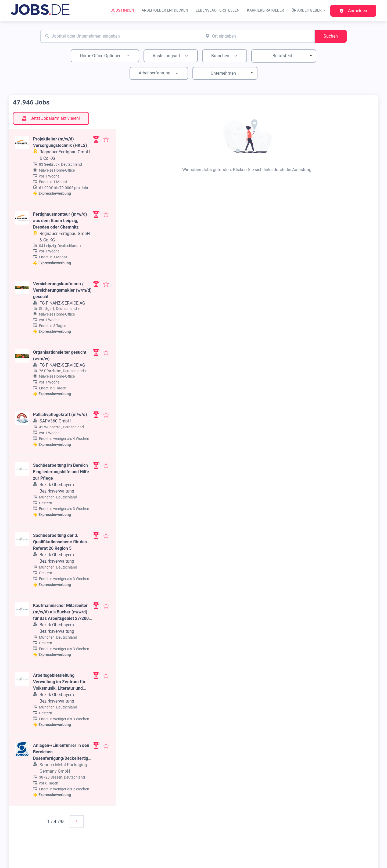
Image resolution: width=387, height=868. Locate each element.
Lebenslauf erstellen (218, 10)
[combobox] (121, 36)
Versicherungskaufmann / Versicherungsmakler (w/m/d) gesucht (62, 290)
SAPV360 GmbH (55, 421)
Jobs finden (122, 10)
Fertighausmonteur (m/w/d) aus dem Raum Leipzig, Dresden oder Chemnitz (60, 221)
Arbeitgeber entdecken (165, 10)
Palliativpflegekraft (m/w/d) (60, 415)
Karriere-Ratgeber (266, 10)
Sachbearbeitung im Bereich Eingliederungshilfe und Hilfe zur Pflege (61, 472)
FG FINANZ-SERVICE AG (62, 303)
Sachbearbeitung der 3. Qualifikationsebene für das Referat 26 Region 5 (60, 542)
